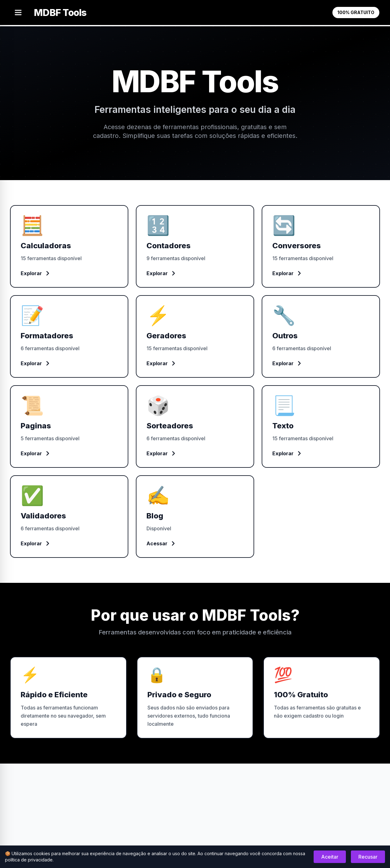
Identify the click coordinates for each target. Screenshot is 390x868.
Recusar (368, 857)
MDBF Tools (60, 13)
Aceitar (330, 857)
